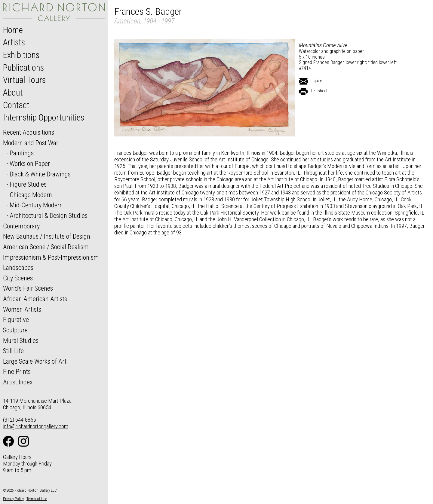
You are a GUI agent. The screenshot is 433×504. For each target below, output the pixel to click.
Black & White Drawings (40, 174)
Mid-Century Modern (36, 205)
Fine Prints (17, 371)
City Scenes (18, 278)
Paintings (22, 153)
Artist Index (18, 382)
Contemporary (21, 226)
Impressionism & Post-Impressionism (51, 257)
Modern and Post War (31, 143)
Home (13, 30)
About (13, 93)
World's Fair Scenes (28, 288)
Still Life (13, 351)
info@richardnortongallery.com (36, 426)
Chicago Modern (31, 195)
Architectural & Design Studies (49, 215)
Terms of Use (37, 499)
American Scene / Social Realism (46, 247)
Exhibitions (21, 55)
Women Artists (22, 309)
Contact (16, 105)
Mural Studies (21, 341)
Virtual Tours (24, 80)
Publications (23, 68)
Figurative (16, 319)
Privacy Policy (13, 499)
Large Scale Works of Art (35, 361)
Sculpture (15, 330)
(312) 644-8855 (19, 420)
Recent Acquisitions (29, 132)
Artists (14, 42)
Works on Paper (30, 163)
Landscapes (18, 267)
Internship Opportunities (44, 118)
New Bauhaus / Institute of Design (47, 236)
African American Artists (35, 299)
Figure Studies (28, 184)
